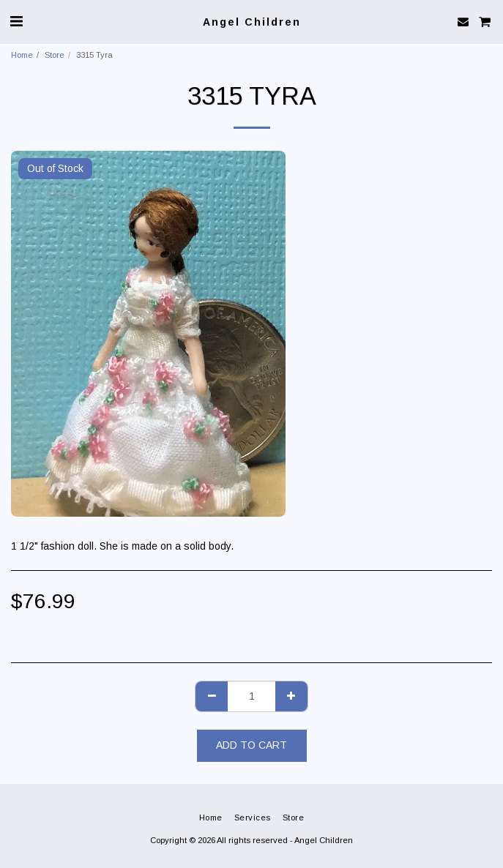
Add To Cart (251, 745)
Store (55, 55)
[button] (16, 21)
